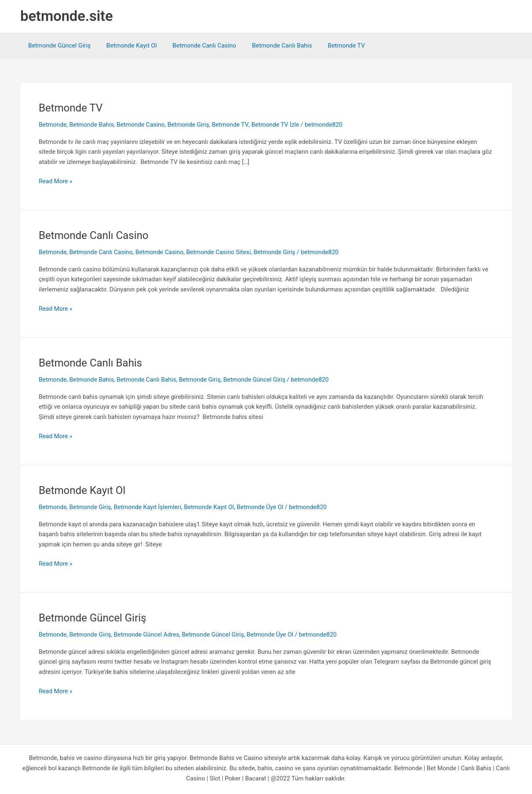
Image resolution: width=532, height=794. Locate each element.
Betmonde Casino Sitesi (220, 252)
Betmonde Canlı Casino (196, 46)
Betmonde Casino (141, 125)
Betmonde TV (331, 46)
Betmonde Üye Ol (262, 507)
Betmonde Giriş (189, 125)
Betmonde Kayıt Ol (126, 46)
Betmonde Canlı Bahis (270, 46)
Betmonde (53, 125)
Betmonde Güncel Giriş (58, 46)
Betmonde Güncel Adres (147, 635)
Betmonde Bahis (92, 125)
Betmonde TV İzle (276, 125)
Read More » (56, 181)
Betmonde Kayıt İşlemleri (148, 507)
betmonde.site (67, 16)
